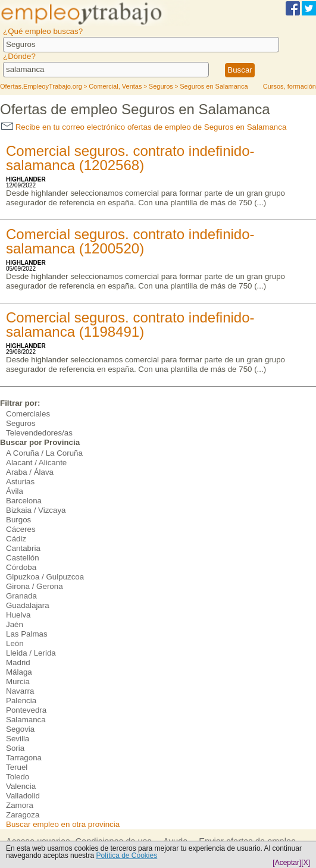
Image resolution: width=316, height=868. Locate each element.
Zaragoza (23, 815)
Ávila (15, 491)
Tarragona (24, 758)
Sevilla (18, 739)
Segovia (20, 729)
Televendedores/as (39, 433)
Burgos (18, 520)
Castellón (23, 558)
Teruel (17, 767)
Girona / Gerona (35, 586)
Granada (21, 596)
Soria (15, 748)
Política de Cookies (126, 856)
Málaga (19, 672)
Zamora (20, 805)
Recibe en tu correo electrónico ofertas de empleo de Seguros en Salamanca (144, 127)
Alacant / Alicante (36, 463)
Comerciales (28, 414)
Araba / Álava (30, 472)
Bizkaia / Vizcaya (36, 510)
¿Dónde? (19, 56)
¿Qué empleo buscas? (43, 31)
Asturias (20, 482)
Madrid (18, 662)
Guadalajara (28, 605)
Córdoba (21, 567)
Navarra (20, 691)
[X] (306, 863)
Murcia (18, 681)
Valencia (21, 786)
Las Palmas (27, 634)
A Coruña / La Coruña (44, 453)
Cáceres (21, 529)
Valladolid (23, 796)
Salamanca (26, 720)
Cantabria (23, 548)
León (15, 643)
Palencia (21, 701)
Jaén (15, 624)
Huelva (18, 615)
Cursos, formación (290, 86)
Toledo (18, 777)
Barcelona (24, 501)
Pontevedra (26, 710)
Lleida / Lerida (31, 653)
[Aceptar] (287, 863)
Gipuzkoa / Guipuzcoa (45, 577)
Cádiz (16, 539)
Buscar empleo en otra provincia (63, 824)
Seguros (21, 423)
